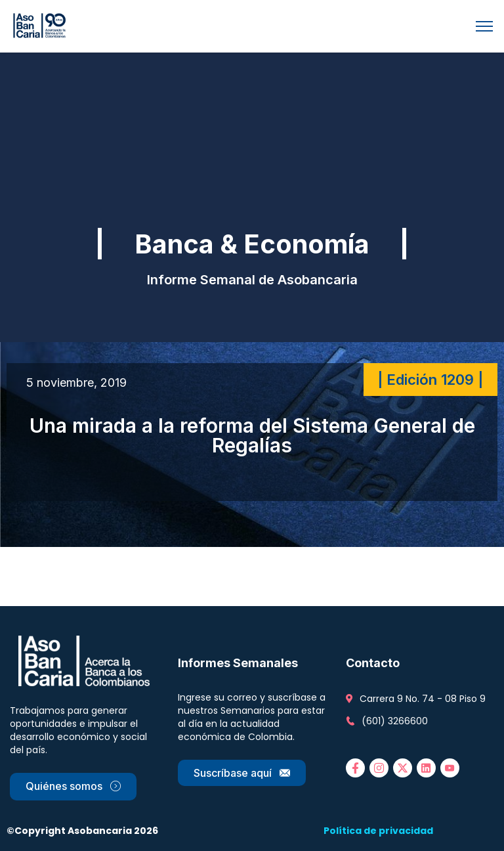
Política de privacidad (378, 831)
